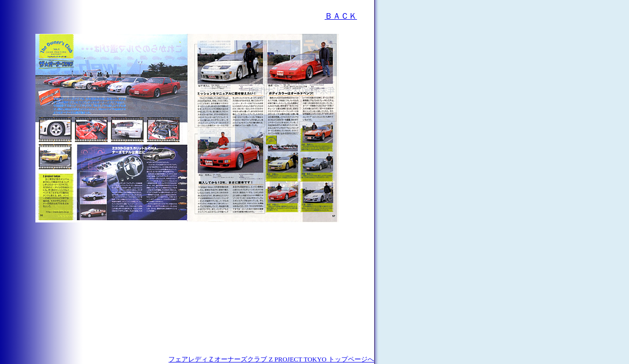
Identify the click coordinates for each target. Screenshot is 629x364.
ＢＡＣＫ (341, 16)
